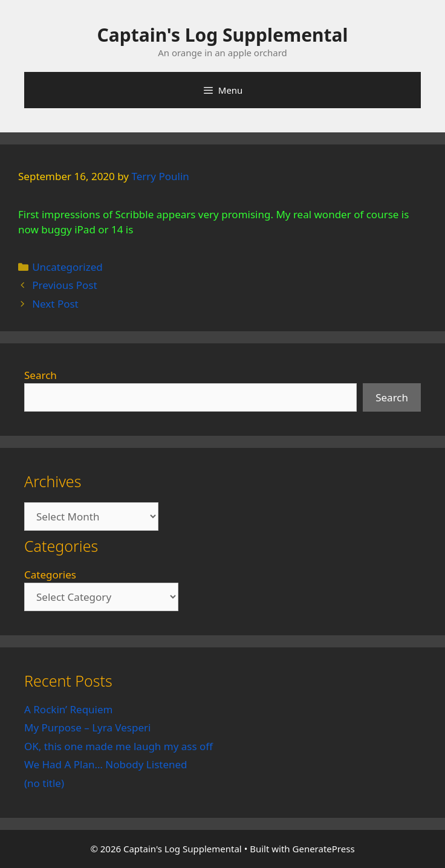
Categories (50, 575)
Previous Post (64, 285)
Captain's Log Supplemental (223, 35)
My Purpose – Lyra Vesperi (87, 727)
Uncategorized (67, 267)
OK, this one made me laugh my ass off (119, 746)
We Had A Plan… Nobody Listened (106, 764)
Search (41, 375)
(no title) (44, 783)
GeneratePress (324, 849)
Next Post (55, 304)
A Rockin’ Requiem (69, 709)
